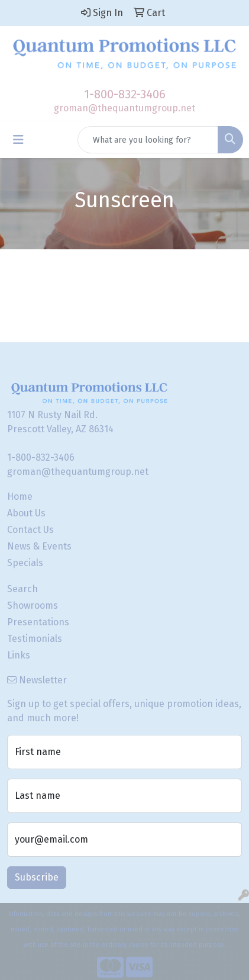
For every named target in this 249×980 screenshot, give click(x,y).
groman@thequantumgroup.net (124, 108)
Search (22, 589)
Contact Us (30, 530)
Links (19, 655)
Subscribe (37, 877)
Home (20, 497)
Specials (25, 563)
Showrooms (33, 605)
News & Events (39, 546)
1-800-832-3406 (125, 94)
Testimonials (35, 639)
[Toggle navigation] (18, 140)
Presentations (38, 622)
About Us (26, 513)
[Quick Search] (148, 140)
